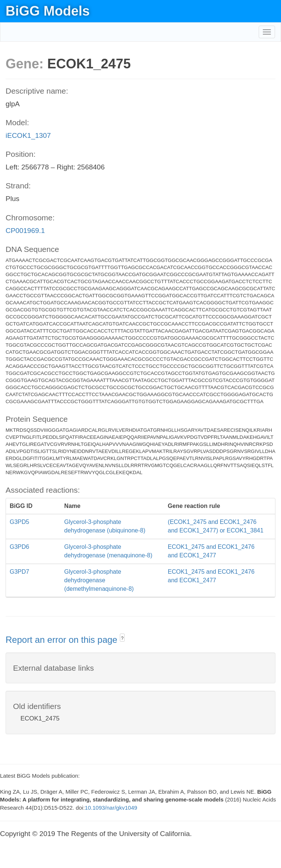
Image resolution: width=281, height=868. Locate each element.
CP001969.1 (25, 231)
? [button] (122, 638)
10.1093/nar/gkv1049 (111, 808)
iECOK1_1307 (28, 135)
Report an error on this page (63, 640)
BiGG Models (48, 11)
